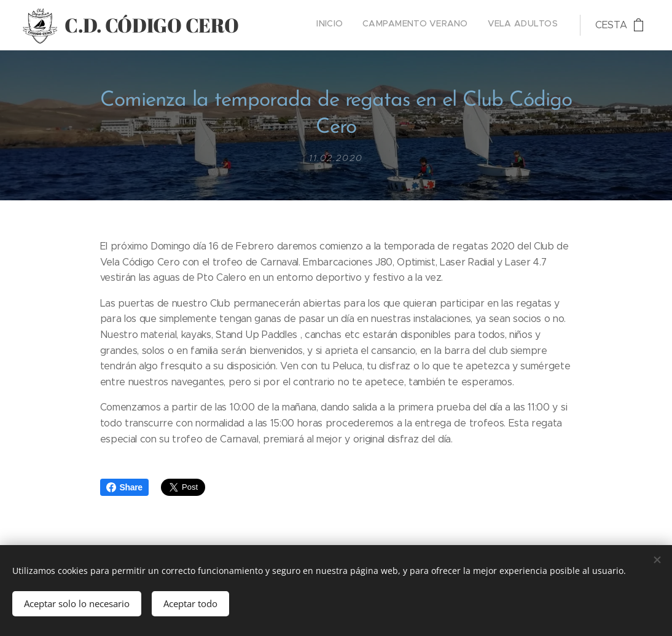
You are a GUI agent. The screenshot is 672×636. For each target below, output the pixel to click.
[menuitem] (522, 25)
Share (124, 487)
